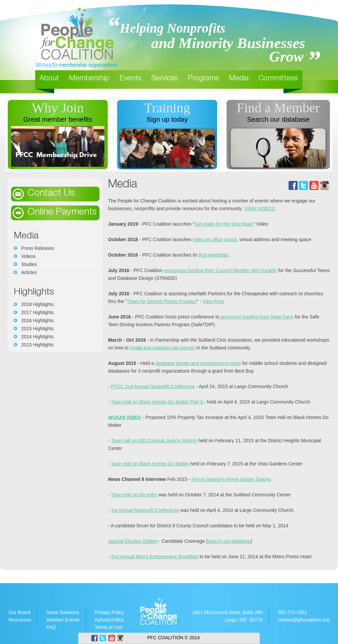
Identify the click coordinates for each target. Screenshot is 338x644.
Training (167, 108)
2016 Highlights (38, 320)
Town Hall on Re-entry (134, 495)
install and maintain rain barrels (163, 348)
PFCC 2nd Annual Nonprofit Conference (153, 386)
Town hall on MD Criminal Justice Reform (154, 441)
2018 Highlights (38, 304)
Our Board (20, 612)
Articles (29, 272)
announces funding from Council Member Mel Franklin (221, 270)
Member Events (63, 620)
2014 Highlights (38, 337)
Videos (28, 256)
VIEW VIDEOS (260, 209)
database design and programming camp (198, 363)
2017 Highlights (38, 312)
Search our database (278, 119)
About (49, 79)
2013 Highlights (38, 345)
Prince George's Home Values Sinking (231, 479)
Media (239, 79)
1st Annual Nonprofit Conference (145, 510)
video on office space (215, 239)
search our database (229, 541)
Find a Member (278, 108)
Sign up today (167, 119)
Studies (29, 264)
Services (165, 79)
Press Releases (38, 248)
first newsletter (214, 255)
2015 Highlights (38, 329)
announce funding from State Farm (257, 317)
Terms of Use (108, 627)
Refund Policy (109, 620)
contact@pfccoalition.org (304, 620)
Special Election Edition (133, 541)
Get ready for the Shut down (224, 224)
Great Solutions (63, 612)
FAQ (51, 627)
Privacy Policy (109, 612)
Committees (278, 79)
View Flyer (214, 301)
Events (130, 79)
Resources (20, 620)
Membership (89, 79)
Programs (203, 79)
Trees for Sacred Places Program (162, 301)
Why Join (58, 108)
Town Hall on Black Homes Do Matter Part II (157, 402)
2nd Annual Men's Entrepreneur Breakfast (155, 557)
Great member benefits (58, 119)
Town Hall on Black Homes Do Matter (150, 464)
